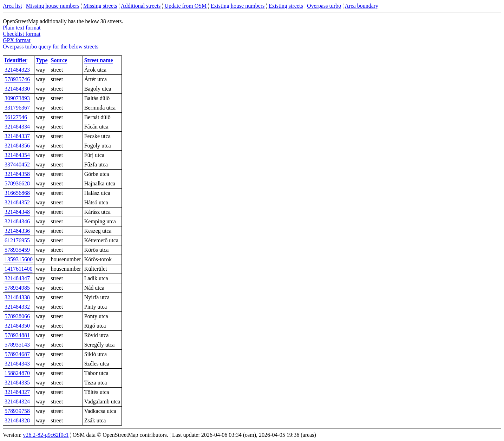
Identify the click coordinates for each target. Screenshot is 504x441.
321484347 (17, 278)
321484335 (17, 383)
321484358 (17, 174)
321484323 (17, 70)
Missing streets (100, 6)
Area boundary (362, 6)
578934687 (17, 354)
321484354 (17, 155)
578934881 (17, 335)
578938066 (17, 316)
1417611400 (18, 269)
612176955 (17, 240)
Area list (12, 6)
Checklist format (22, 34)
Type (42, 60)
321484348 (17, 212)
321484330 (17, 89)
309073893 (17, 98)
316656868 (17, 193)
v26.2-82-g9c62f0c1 (46, 435)
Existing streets (286, 6)
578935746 (17, 79)
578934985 (17, 288)
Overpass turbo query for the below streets (51, 47)
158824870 (17, 373)
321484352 (17, 202)
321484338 (17, 297)
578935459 (17, 250)
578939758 (17, 411)
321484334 (17, 127)
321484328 (17, 420)
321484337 (17, 136)
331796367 (17, 108)
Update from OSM (185, 6)
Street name (99, 60)
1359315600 (19, 259)
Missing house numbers (53, 6)
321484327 (17, 392)
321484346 (17, 221)
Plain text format (22, 28)
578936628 (17, 183)
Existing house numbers (238, 6)
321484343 (17, 364)
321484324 (17, 401)
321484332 (17, 307)
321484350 (17, 326)
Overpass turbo (324, 6)
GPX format (17, 40)
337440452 (17, 164)
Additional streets (141, 6)
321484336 (17, 231)
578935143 (17, 345)
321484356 (17, 146)
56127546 (16, 117)
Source (59, 60)
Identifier (16, 60)
